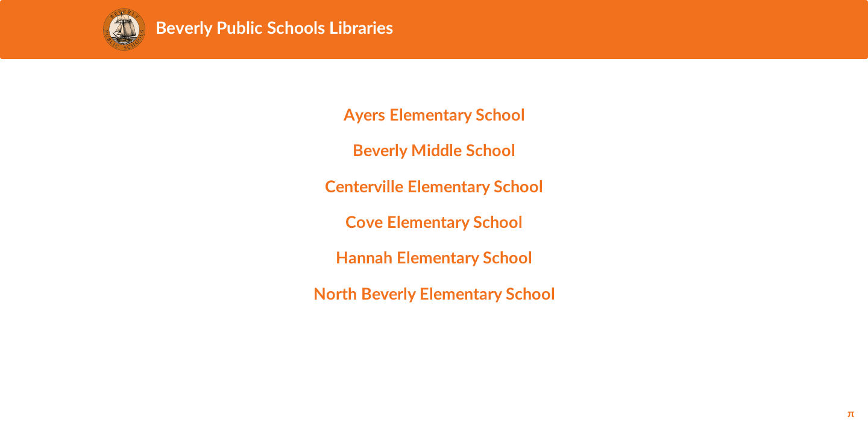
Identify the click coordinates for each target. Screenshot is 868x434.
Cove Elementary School (434, 223)
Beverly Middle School (434, 151)
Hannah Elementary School (434, 258)
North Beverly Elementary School (434, 294)
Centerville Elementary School (434, 187)
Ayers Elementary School (434, 115)
